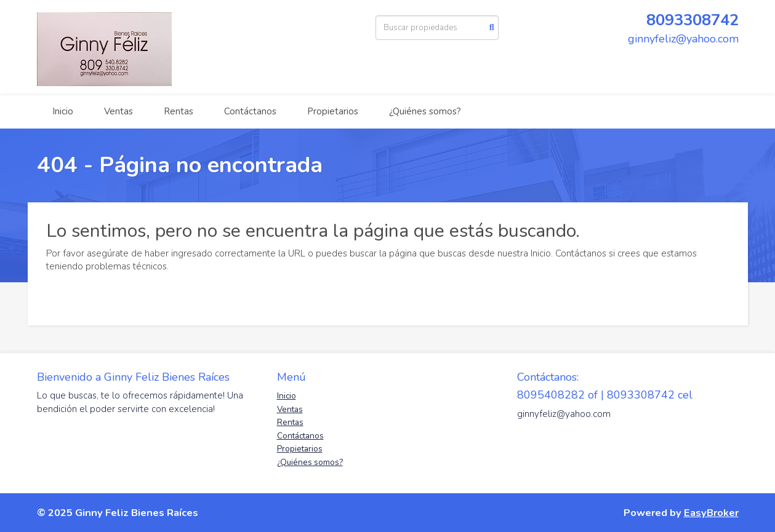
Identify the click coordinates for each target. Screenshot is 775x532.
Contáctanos (250, 111)
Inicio (63, 111)
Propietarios (333, 111)
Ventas (118, 111)
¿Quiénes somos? (425, 111)
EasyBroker (711, 513)
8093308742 (693, 20)
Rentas (179, 111)
